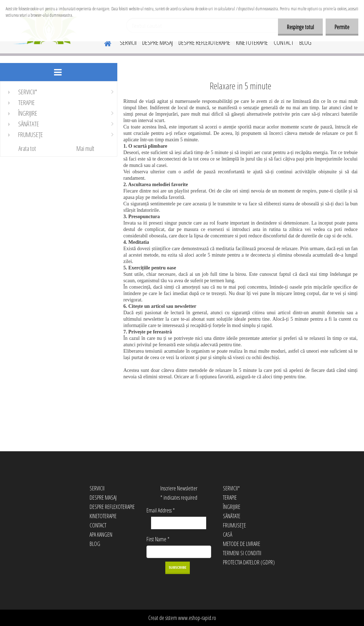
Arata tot (27, 148)
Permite (342, 27)
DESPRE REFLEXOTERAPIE (204, 42)
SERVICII (128, 42)
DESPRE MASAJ (157, 42)
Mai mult (85, 148)
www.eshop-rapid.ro (197, 618)
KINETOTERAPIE (252, 42)
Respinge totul (300, 27)
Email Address (161, 510)
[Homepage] (103, 42)
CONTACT (284, 42)
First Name (158, 539)
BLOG (305, 42)
